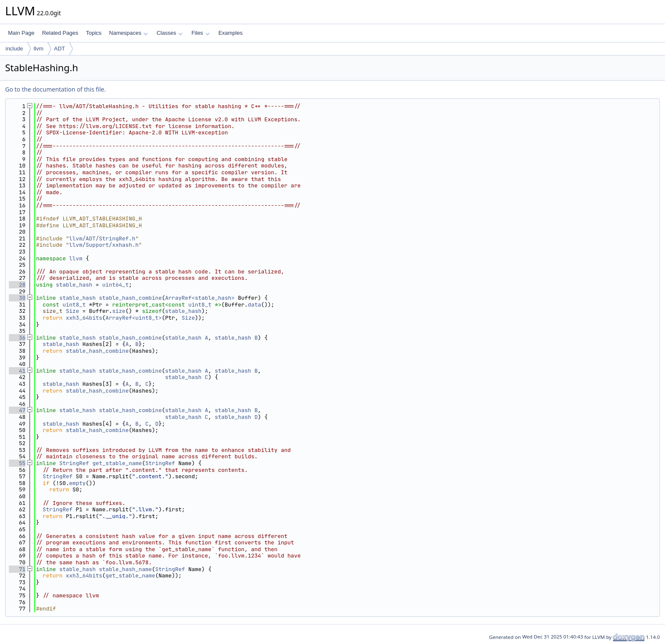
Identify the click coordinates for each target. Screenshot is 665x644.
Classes (170, 33)
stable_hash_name (125, 569)
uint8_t (74, 305)
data (254, 305)
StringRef (74, 463)
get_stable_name (117, 463)
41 (17, 371)
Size (72, 311)
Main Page (21, 33)
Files (200, 33)
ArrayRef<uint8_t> (134, 318)
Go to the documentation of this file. (55, 89)
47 (17, 410)
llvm (38, 49)
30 (17, 298)
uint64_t (115, 285)
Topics (94, 33)
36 (17, 338)
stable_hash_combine (130, 298)
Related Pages (60, 33)
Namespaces (128, 33)
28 (17, 285)
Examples (231, 33)
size (119, 311)
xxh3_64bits (84, 318)
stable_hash (74, 285)
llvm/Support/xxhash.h (104, 245)
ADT (59, 49)
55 (17, 463)
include (14, 49)
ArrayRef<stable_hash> (200, 298)
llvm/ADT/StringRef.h (102, 238)
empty (77, 483)
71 (17, 569)
